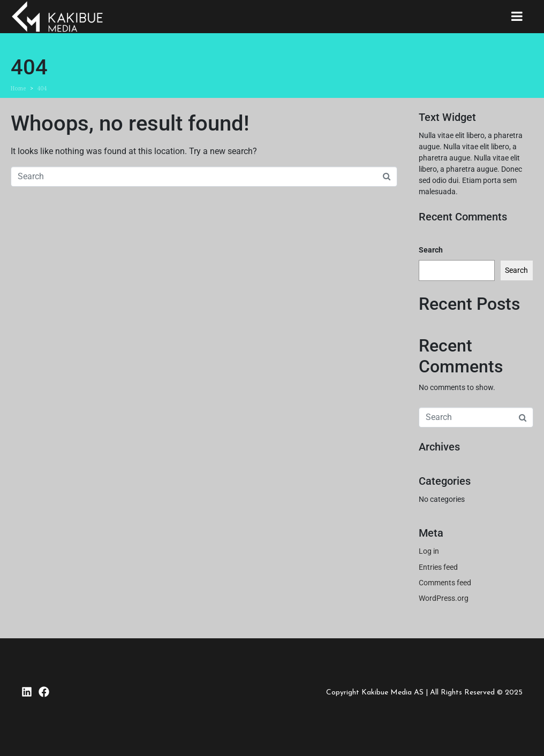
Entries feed (438, 567)
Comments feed (445, 583)
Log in (429, 551)
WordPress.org (444, 598)
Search (431, 250)
